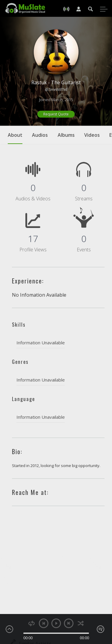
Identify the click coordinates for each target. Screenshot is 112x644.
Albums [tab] (66, 135)
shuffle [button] (81, 623)
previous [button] (44, 623)
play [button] (56, 623)
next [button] (69, 623)
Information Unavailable (41, 343)
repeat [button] (32, 623)
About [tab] (15, 138)
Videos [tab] (92, 135)
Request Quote (56, 114)
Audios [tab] (40, 135)
